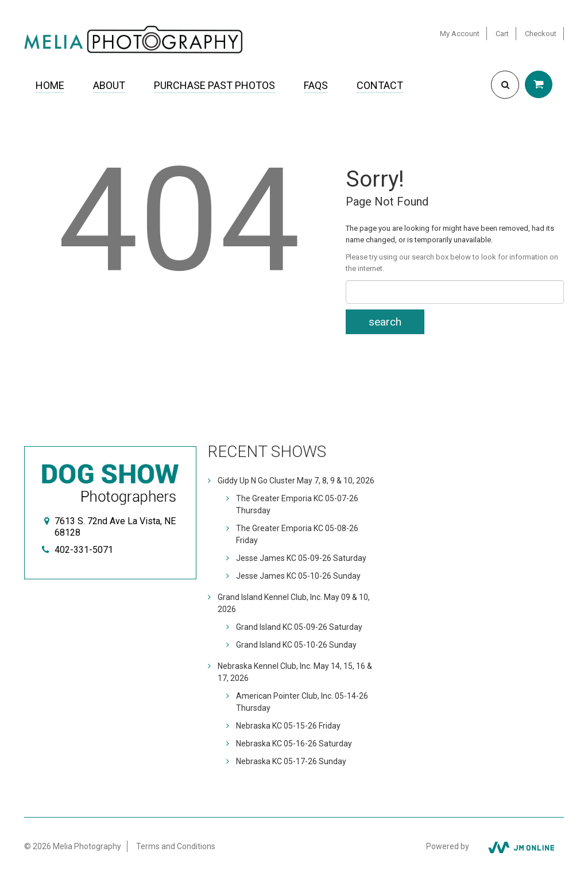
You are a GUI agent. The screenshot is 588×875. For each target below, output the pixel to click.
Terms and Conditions (176, 846)
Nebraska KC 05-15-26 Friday (288, 726)
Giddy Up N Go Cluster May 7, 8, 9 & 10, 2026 (296, 481)
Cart (502, 34)
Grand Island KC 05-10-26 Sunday (296, 645)
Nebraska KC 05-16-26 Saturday (294, 744)
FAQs (316, 85)
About (109, 85)
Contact (380, 85)
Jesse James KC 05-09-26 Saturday (301, 558)
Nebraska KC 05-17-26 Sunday (291, 761)
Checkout (541, 34)
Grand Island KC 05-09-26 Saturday (299, 627)
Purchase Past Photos (214, 85)
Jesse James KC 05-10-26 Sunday (298, 576)
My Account (460, 34)
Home (50, 85)
